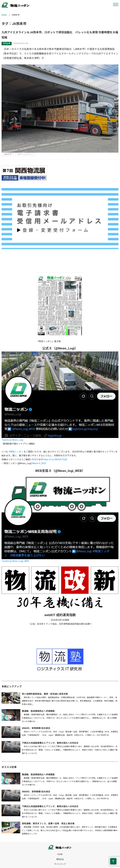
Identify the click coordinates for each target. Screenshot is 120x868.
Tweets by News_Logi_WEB (15, 561)
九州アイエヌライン (26, 154)
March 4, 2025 (39, 463)
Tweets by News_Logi (12, 440)
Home (4, 15)
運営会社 (60, 859)
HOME (60, 854)
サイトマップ (60, 864)
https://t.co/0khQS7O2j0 (55, 459)
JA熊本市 (8, 154)
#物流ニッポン (16, 452)
